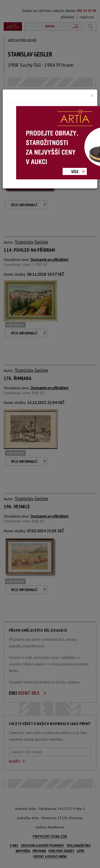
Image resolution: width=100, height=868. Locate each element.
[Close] (92, 96)
